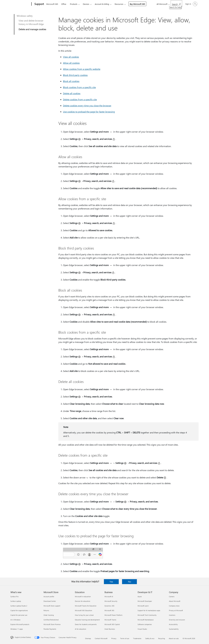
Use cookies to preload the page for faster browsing (89, 112)
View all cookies (71, 57)
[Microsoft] (20, 4)
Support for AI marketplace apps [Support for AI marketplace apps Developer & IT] (149, 610)
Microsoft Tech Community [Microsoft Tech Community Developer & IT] (147, 615)
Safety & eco (150, 638)
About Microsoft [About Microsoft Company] (175, 601)
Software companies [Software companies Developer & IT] (145, 624)
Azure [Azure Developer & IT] (140, 596)
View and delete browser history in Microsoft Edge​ (31, 22)
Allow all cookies (71, 63)
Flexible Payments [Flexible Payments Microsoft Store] (50, 629)
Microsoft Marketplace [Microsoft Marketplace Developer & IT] (146, 620)
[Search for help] (176, 4)
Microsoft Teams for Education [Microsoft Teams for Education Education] (86, 606)
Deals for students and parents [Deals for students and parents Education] (86, 624)
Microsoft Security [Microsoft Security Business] (111, 601)
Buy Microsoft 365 (137, 4)
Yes (111, 582)
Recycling (162, 638)
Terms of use (125, 638)
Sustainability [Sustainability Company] (174, 629)
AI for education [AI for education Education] (80, 629)
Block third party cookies (75, 75)
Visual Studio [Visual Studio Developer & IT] (142, 629)
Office (64, 4)
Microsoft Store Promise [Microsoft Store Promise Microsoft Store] (52, 624)
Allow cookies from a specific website (82, 69)
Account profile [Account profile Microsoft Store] (49, 596)
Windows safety (25, 16)
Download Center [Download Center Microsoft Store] (50, 601)
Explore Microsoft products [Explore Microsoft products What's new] (20, 624)
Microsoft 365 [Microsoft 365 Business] (109, 610)
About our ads (174, 638)
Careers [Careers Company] (172, 596)
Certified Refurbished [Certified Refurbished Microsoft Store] (51, 620)
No (130, 582)
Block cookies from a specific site (79, 87)
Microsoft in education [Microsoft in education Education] (83, 596)
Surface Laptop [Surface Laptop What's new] (16, 601)
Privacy (114, 638)
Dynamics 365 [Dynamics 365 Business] (109, 606)
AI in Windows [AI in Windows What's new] (15, 620)
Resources (119, 4)
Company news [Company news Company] (174, 606)
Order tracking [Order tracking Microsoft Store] (49, 615)
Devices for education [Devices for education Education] (83, 601)
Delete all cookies (72, 93)
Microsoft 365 (52, 4)
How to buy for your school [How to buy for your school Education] (84, 615)
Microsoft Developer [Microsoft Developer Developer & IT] (145, 601)
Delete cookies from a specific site (80, 99)
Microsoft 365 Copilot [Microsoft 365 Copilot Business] (112, 624)
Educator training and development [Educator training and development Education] (87, 620)
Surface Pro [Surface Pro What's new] (14, 596)
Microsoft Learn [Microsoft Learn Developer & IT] (143, 606)
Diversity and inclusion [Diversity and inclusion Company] (177, 620)
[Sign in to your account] (191, 4)
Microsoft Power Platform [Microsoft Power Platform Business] (113, 615)
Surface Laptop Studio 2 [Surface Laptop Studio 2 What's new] (19, 606)
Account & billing (102, 4)
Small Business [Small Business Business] (110, 629)
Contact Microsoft (101, 638)
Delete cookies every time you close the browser (87, 106)
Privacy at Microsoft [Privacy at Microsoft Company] (176, 610)
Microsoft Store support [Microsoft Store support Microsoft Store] (52, 606)
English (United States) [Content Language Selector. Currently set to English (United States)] (23, 637)
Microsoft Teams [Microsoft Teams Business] (110, 620)
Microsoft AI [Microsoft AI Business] (109, 596)
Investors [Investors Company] (172, 615)
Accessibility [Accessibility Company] (173, 624)
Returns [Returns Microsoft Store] (46, 610)
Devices (86, 4)
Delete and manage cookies (32, 29)
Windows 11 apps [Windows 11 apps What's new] (17, 629)
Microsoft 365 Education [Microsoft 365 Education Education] (83, 610)
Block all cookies (71, 81)
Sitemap (88, 638)
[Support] (39, 4)
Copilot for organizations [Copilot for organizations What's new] (19, 610)
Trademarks (137, 638)
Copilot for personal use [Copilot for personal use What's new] (19, 615)
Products (74, 4)
